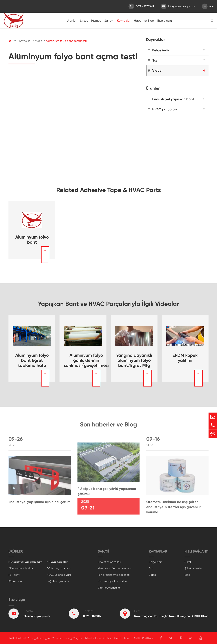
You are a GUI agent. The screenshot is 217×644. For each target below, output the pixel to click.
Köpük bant (16, 581)
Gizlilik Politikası (143, 638)
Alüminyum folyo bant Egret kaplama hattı (32, 360)
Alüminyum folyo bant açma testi (66, 41)
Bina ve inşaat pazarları (112, 581)
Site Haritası (121, 638)
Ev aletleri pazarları (109, 562)
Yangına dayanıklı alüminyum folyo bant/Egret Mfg (134, 360)
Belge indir (161, 50)
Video (39, 41)
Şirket (84, 21)
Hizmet (96, 21)
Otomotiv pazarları (110, 588)
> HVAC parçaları (57, 562)
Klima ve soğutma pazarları (115, 568)
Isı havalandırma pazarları (114, 575)
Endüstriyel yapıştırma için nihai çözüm (40, 503)
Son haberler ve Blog (108, 426)
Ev (14, 41)
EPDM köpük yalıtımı (185, 358)
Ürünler (72, 21)
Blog (187, 575)
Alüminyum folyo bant (32, 240)
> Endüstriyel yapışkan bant (25, 562)
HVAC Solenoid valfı (59, 575)
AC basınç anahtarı (58, 568)
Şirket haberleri (193, 568)
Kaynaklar (124, 21)
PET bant (14, 575)
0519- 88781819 (141, 6)
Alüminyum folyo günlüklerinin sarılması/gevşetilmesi (86, 360)
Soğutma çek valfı (58, 581)
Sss (155, 60)
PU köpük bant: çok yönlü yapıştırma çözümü (107, 493)
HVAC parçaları (165, 109)
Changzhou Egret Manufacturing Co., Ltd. (55, 638)
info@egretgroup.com (178, 6)
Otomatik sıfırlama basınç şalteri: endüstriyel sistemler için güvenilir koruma (173, 508)
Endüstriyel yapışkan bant (173, 99)
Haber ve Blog (144, 21)
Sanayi (109, 21)
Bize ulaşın (165, 21)
